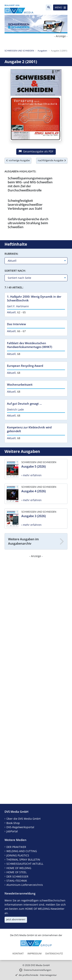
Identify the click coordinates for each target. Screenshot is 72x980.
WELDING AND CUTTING (22, 851)
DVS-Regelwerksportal (20, 827)
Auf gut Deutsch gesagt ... (24, 404)
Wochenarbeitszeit (20, 385)
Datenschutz (54, 953)
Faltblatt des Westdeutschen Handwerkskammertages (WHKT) (30, 345)
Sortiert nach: (15, 271)
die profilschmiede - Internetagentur (38, 975)
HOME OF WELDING (19, 868)
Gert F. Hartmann (18, 306)
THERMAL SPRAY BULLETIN (23, 860)
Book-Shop (13, 823)
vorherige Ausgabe (18, 160)
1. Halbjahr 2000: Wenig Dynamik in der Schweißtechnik (34, 298)
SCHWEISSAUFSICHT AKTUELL (25, 864)
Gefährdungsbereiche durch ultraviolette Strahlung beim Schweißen (28, 223)
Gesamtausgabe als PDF (36, 151)
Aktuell (11, 312)
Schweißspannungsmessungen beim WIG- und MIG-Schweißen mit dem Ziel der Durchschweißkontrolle (30, 184)
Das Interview (16, 324)
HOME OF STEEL (17, 872)
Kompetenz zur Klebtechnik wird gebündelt (29, 429)
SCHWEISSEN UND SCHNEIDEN (19, 51)
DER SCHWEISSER (17, 876)
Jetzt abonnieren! (16, 919)
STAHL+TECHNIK (17, 881)
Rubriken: (11, 254)
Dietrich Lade (15, 409)
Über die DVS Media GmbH (23, 819)
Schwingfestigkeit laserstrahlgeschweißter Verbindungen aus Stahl (25, 205)
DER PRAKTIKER (16, 847)
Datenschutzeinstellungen (38, 970)
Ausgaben (42, 51)
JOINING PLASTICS (18, 855)
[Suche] (49, 7)
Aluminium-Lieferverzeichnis (25, 885)
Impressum (34, 953)
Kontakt (18, 953)
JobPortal (12, 831)
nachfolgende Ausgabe (52, 160)
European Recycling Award (25, 366)
